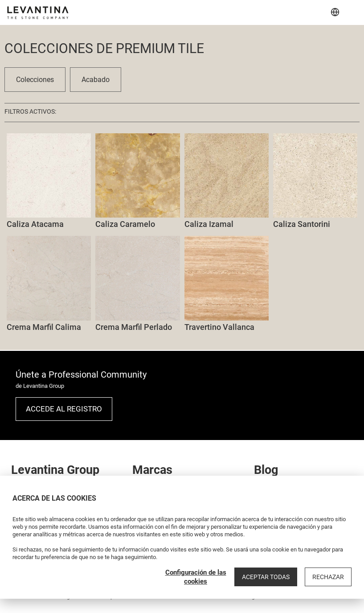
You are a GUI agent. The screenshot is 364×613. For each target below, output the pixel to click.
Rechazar (328, 577)
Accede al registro (64, 409)
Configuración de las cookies (196, 577)
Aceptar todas (266, 577)
